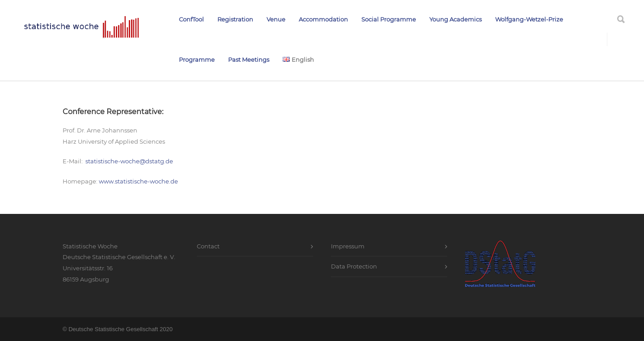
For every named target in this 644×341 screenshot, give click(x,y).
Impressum (348, 246)
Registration (235, 19)
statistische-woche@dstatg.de (129, 161)
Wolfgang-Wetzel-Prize (529, 19)
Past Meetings (249, 60)
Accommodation (323, 19)
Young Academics (455, 19)
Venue (276, 19)
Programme (197, 60)
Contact (208, 246)
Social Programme (389, 19)
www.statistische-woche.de (138, 181)
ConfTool (191, 19)
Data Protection (354, 266)
